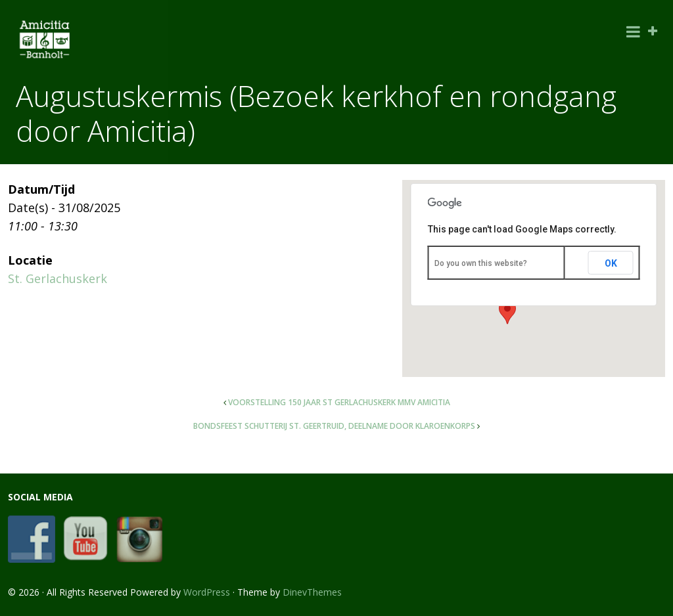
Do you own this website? (481, 263)
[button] (507, 312)
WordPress (207, 592)
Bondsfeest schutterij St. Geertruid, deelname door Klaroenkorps (334, 426)
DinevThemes (312, 592)
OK (611, 263)
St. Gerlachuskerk (58, 278)
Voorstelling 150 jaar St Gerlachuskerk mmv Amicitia (339, 402)
